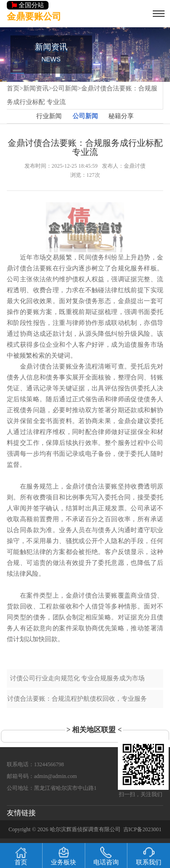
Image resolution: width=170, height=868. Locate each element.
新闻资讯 (36, 88)
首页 (13, 88)
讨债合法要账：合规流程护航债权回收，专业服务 (77, 699)
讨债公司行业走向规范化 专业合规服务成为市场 (78, 678)
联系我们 (149, 856)
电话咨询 (106, 856)
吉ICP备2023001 (143, 829)
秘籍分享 (121, 116)
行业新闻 (49, 116)
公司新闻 (65, 88)
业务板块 (63, 856)
